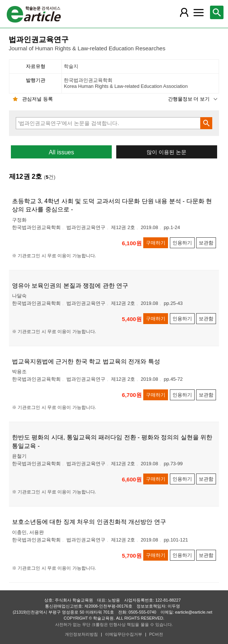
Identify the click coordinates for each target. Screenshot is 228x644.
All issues (61, 152)
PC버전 (156, 634)
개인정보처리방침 (81, 634)
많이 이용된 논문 (166, 152)
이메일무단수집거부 (124, 634)
